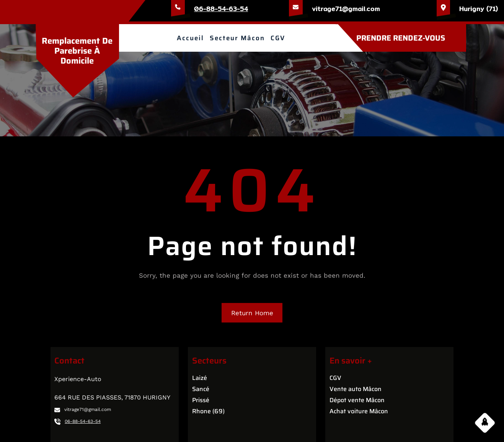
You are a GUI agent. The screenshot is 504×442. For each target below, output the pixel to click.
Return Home (252, 313)
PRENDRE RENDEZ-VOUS (401, 38)
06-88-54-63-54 (221, 9)
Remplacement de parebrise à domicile (77, 51)
